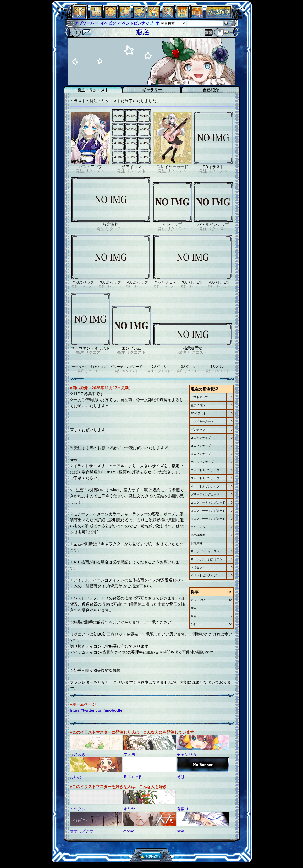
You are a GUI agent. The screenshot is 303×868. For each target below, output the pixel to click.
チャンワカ (187, 754)
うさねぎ (78, 754)
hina (180, 831)
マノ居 (129, 754)
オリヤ (129, 809)
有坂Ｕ (183, 809)
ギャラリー (152, 90)
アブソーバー (86, 23)
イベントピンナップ (136, 23)
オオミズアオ (82, 831)
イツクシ (78, 809)
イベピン (108, 23)
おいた (76, 777)
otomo (129, 831)
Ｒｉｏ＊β (132, 777)
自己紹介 (211, 90)
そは (181, 777)
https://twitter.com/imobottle (96, 710)
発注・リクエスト (93, 90)
